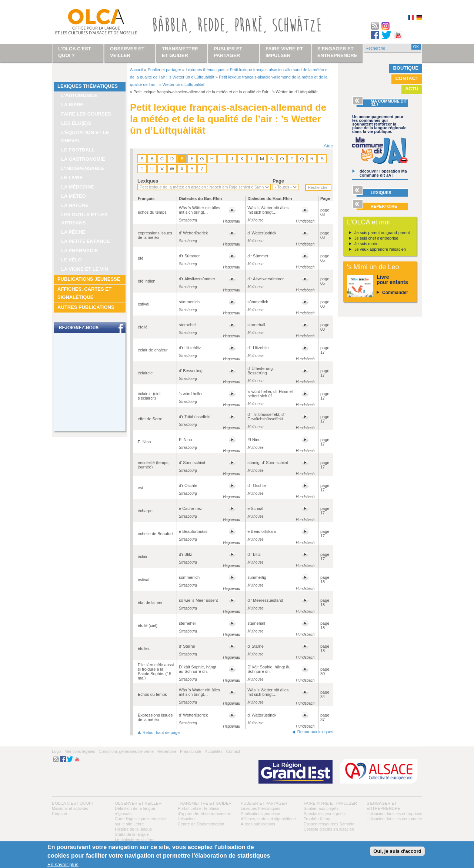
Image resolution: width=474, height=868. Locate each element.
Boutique (406, 68)
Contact (407, 78)
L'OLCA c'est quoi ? (73, 803)
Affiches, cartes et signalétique (84, 293)
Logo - (58, 751)
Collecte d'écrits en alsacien (329, 829)
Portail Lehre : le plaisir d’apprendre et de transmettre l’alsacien (205, 814)
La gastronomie (83, 159)
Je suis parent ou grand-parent (382, 233)
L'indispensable (83, 168)
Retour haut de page (161, 732)
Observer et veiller (138, 803)
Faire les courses (86, 114)
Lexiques (148, 181)
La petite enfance (86, 241)
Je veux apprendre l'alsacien (380, 249)
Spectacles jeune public (325, 814)
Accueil (136, 70)
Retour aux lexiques (315, 732)
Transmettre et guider (205, 803)
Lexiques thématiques (88, 86)
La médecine (78, 187)
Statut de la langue (132, 834)
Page (278, 181)
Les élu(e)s (76, 123)
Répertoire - (168, 751)
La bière (72, 105)
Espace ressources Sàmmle (329, 824)
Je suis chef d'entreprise (376, 238)
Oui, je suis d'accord (397, 851)
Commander (395, 293)
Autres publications (86, 307)
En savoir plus (63, 864)
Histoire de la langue (133, 829)
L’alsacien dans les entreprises (394, 814)
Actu (412, 89)
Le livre (72, 178)
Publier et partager (165, 70)
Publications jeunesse (89, 279)
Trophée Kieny (317, 819)
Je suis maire (366, 244)
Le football (78, 150)
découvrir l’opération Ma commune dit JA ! (383, 173)
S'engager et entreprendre (337, 52)
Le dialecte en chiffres (135, 839)
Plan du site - (192, 751)
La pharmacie (79, 251)
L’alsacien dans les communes (394, 819)
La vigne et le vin (85, 269)
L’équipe (59, 814)
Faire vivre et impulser (330, 803)
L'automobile (79, 95)
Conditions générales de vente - (127, 751)
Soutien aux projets (321, 808)
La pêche (73, 232)
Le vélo (71, 260)
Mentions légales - (81, 751)
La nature (75, 205)
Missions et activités (70, 808)
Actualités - (215, 751)
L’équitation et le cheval (85, 136)
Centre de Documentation (201, 824)
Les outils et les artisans (84, 219)
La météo (74, 196)
